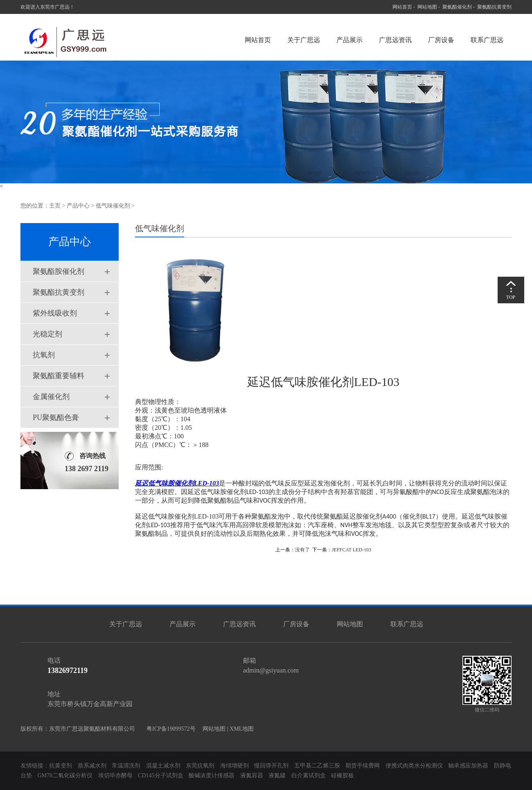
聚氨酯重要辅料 (59, 376)
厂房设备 (441, 40)
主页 (55, 206)
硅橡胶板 (343, 775)
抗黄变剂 (61, 766)
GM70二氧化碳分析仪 (65, 775)
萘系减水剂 (93, 766)
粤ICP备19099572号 (169, 729)
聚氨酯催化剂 (457, 7)
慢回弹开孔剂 (271, 766)
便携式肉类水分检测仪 (414, 766)
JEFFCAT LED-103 (352, 550)
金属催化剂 (51, 397)
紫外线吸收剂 (55, 313)
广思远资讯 (395, 40)
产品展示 (349, 40)
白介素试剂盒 (309, 775)
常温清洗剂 (126, 766)
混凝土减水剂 (163, 766)
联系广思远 (487, 40)
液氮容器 (252, 775)
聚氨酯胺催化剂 (59, 271)
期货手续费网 (363, 766)
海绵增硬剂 (234, 766)
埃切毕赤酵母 (115, 775)
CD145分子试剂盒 (160, 775)
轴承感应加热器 (468, 766)
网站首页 (402, 7)
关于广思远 (304, 40)
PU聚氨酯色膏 (56, 418)
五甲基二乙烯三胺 (317, 766)
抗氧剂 (44, 355)
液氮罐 (277, 775)
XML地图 (242, 729)
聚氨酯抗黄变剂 (494, 7)
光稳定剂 (47, 334)
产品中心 (78, 206)
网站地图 (427, 7)
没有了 (302, 550)
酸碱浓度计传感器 (212, 775)
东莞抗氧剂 (200, 766)
